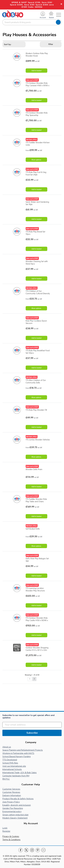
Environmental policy (12, 812)
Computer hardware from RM (16, 776)
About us (7, 747)
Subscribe (32, 733)
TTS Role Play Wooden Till (36, 410)
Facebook (21, 850)
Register (6, 831)
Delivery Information (12, 795)
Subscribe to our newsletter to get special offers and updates (28, 717)
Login (5, 828)
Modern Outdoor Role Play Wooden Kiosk (37, 55)
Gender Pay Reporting (13, 808)
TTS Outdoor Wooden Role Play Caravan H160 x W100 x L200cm (37, 86)
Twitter (26, 850)
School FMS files (10, 763)
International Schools (12, 769)
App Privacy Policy (11, 802)
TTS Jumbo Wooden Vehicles (38, 440)
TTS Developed (10, 760)
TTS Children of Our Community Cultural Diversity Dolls (38, 294)
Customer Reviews (11, 792)
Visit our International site (14, 766)
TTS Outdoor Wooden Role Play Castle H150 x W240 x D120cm (37, 620)
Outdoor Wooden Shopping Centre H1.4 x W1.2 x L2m (37, 649)
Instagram (32, 850)
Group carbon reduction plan (15, 815)
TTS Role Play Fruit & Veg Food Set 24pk (36, 173)
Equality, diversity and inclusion (17, 805)
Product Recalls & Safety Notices (18, 799)
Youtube (43, 850)
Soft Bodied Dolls (33, 529)
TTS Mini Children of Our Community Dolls (36, 381)
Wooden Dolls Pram (34, 469)
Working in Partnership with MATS (18, 753)
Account (43, 18)
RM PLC (6, 779)
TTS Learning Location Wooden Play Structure (35, 589)
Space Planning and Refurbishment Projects (23, 750)
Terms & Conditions (11, 840)
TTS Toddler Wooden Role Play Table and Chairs (36, 500)
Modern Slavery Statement (15, 818)
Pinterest (38, 850)
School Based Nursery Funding (17, 757)
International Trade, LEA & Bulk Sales (20, 773)
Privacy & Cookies (11, 836)
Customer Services (11, 789)
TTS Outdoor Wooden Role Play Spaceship (37, 114)
